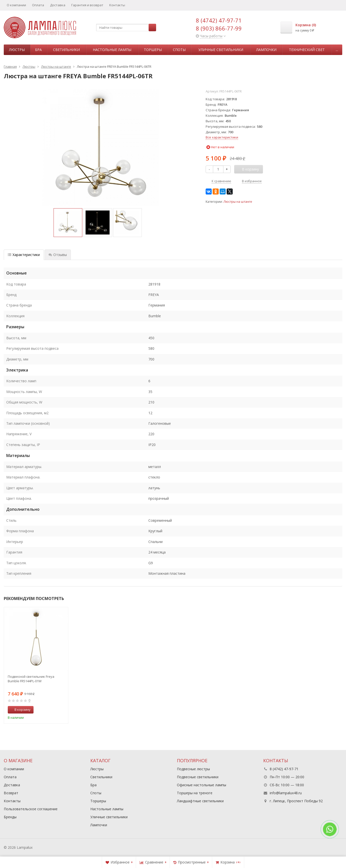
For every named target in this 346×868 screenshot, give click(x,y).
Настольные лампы (112, 50)
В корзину (20, 709)
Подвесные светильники (198, 777)
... (337, 50)
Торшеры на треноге (195, 793)
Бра (38, 50)
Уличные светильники (221, 50)
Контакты (117, 5)
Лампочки (266, 50)
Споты (179, 50)
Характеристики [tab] (24, 255)
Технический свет (307, 50)
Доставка (58, 5)
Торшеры (153, 50)
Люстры (17, 50)
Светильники (66, 50)
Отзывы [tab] (58, 255)
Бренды (10, 817)
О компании (16, 5)
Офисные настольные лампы (202, 785)
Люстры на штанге (238, 202)
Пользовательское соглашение (31, 809)
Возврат (11, 793)
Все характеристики (222, 137)
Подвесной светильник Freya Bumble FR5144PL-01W (31, 679)
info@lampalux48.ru (286, 793)
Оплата (38, 5)
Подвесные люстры (193, 769)
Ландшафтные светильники (200, 801)
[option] (68, 223)
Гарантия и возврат (87, 5)
